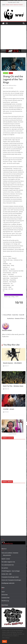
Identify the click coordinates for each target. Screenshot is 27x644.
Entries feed (5, 595)
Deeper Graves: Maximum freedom (14, 5)
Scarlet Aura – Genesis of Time (16, 318)
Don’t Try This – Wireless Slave (13, 386)
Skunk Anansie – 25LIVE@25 (12, 363)
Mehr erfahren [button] (6, 638)
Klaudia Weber (13, 85)
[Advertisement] (13, 37)
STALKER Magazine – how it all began (11, 571)
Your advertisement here (8, 565)
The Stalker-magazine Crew (8, 562)
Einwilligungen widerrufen (8, 583)
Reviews (11, 73)
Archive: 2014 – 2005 (7, 574)
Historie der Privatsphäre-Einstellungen (11, 580)
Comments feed (5, 598)
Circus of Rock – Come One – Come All (13, 315)
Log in (3, 592)
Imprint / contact (6, 559)
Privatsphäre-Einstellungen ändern (10, 577)
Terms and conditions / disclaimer (10, 553)
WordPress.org (5, 601)
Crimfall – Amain (9, 409)
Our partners (5, 568)
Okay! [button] (4, 641)
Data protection (7, 555)
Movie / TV (6, 73)
